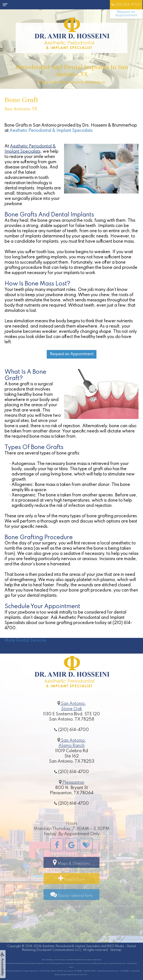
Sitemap (116, 950)
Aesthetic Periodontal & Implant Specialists (51, 131)
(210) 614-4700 (126, 5)
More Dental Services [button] (25, 640)
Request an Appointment (126, 14)
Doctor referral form (72, 907)
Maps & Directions (71, 875)
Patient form (72, 891)
